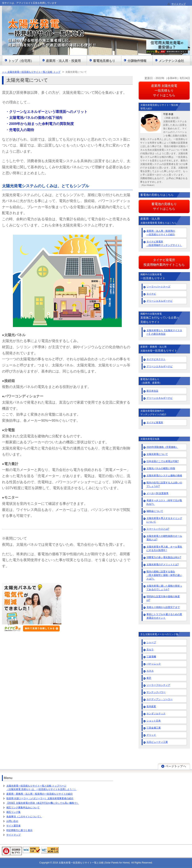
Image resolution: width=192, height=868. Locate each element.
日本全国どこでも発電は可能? (163, 461)
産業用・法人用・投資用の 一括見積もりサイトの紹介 (161, 233)
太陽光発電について (157, 454)
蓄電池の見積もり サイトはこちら (164, 206)
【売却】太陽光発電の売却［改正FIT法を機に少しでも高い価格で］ (43, 803)
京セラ (150, 650)
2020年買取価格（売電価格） (162, 447)
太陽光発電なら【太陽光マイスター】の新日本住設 (164, 332)
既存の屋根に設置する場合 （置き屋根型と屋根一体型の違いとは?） (164, 575)
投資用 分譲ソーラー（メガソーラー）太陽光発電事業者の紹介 (40, 798)
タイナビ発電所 (155, 423)
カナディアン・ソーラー (160, 699)
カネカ (150, 671)
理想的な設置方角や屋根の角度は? (163, 598)
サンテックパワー (156, 692)
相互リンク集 (13, 812)
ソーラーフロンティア (158, 685)
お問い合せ (12, 821)
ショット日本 (154, 721)
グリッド (151, 735)
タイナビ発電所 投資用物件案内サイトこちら (164, 262)
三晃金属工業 (154, 728)
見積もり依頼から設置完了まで (163, 607)
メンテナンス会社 (171, 61)
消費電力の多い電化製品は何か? (164, 557)
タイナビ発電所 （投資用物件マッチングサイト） (164, 243)
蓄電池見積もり (104, 61)
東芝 (149, 678)
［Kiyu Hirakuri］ (148, 185)
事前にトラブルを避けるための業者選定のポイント (164, 616)
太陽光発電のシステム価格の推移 (164, 476)
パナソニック (154, 664)
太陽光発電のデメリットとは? (163, 564)
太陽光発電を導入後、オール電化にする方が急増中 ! (164, 548)
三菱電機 (151, 657)
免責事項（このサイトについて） (24, 817)
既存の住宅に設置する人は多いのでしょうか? (164, 484)
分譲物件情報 (137, 61)
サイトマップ (13, 835)
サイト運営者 (13, 826)
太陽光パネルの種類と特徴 (161, 468)
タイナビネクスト (156, 359)
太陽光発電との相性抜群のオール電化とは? (164, 538)
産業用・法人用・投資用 (63, 61)
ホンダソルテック (156, 714)
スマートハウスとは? (158, 529)
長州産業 (151, 706)
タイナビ (151, 294)
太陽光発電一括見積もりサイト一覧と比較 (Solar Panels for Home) (95, 863)
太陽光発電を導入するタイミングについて (164, 520)
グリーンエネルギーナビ (160, 301)
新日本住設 (152, 391)
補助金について (155, 511)
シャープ (151, 642)
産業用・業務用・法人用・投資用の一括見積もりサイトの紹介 (40, 794)
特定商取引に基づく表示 (19, 830)
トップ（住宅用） (21, 61)
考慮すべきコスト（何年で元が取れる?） (164, 502)
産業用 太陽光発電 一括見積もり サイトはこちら (164, 90)
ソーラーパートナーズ (158, 287)
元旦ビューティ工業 (157, 742)
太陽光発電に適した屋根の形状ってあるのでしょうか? (164, 588)
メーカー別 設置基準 (157, 493)
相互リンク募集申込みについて (23, 807)
